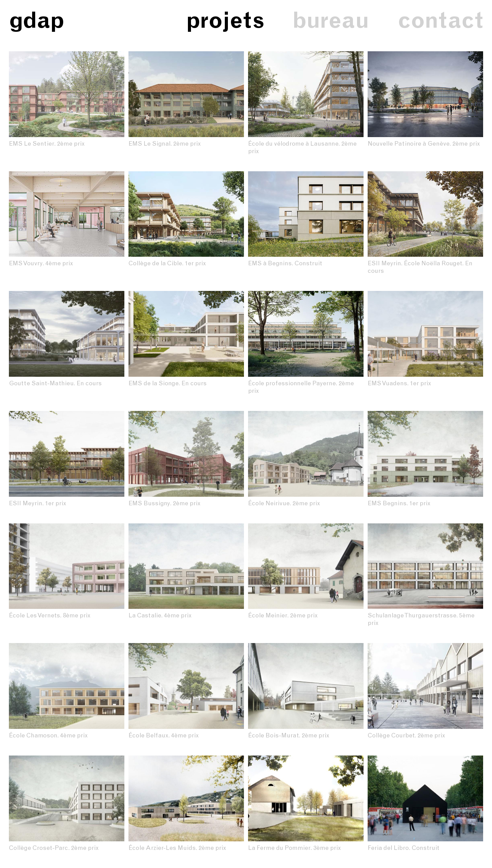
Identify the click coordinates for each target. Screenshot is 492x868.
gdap (37, 20)
